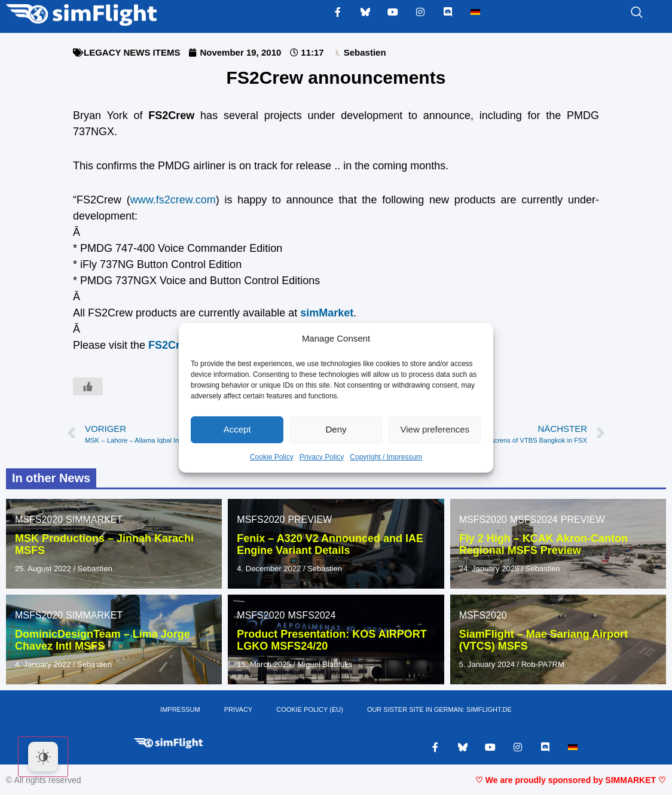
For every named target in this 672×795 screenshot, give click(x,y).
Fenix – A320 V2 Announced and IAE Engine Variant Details (330, 544)
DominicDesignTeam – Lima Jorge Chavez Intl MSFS (103, 640)
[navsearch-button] (622, 13)
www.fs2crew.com (173, 200)
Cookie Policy (272, 457)
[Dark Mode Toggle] (43, 757)
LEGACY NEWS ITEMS (132, 52)
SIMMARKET (94, 520)
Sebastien (95, 569)
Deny (336, 429)
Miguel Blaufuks (325, 664)
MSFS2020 (39, 520)
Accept (237, 429)
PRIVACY (238, 710)
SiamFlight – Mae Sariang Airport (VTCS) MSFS (543, 640)
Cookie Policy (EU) (310, 710)
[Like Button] (88, 386)
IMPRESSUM (180, 710)
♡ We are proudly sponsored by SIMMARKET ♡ (571, 780)
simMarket (327, 313)
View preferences (435, 429)
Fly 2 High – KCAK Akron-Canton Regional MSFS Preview (543, 544)
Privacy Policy (322, 457)
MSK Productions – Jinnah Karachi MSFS (104, 544)
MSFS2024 (534, 520)
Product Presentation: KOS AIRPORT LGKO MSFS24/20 (332, 640)
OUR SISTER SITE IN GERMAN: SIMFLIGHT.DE (439, 710)
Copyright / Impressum (386, 457)
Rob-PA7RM (543, 664)
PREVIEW (310, 520)
